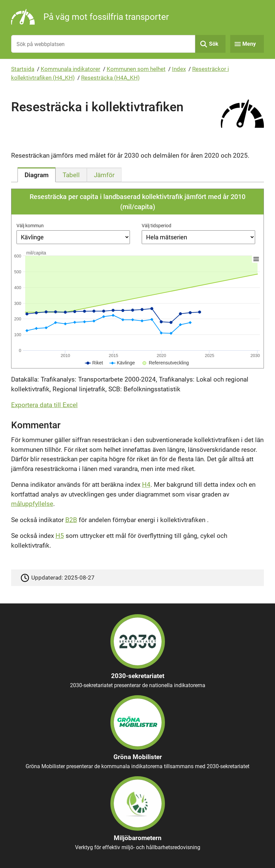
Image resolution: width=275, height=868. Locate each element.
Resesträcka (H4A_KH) (110, 78)
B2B (71, 520)
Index (179, 69)
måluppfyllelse (32, 504)
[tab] (37, 175)
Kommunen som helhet (136, 69)
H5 (60, 536)
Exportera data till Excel (44, 405)
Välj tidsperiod (157, 226)
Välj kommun (30, 226)
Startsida (23, 69)
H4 (146, 485)
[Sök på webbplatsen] (103, 44)
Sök (214, 44)
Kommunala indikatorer (71, 69)
